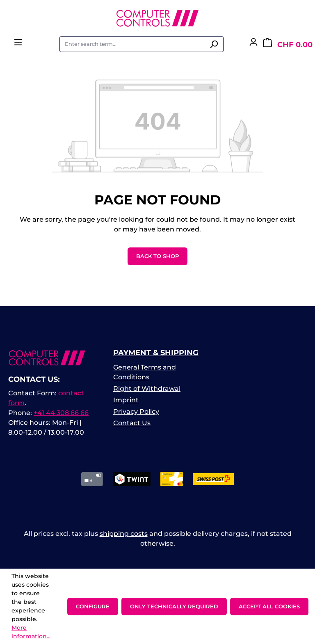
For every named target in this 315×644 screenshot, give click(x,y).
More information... (31, 632)
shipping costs (124, 534)
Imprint (126, 400)
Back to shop (157, 256)
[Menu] (18, 45)
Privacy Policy (136, 412)
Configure (93, 606)
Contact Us (132, 423)
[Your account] (253, 45)
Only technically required (174, 606)
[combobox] (132, 44)
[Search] (214, 44)
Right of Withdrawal (147, 389)
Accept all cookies (269, 606)
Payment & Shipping (156, 353)
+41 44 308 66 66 (61, 413)
